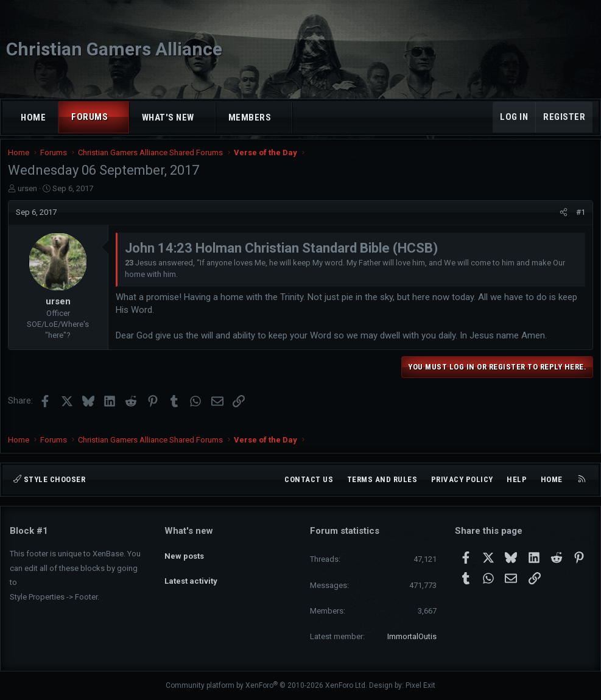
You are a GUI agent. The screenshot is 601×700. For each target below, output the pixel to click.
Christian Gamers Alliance (114, 49)
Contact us (309, 479)
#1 (579, 220)
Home (33, 117)
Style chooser (49, 479)
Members (250, 117)
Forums (90, 117)
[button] (119, 117)
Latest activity (191, 574)
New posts (184, 552)
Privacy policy (462, 479)
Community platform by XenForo (266, 686)
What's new (168, 117)
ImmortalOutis (412, 636)
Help (517, 479)
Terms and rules (382, 479)
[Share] (562, 220)
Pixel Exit (420, 686)
